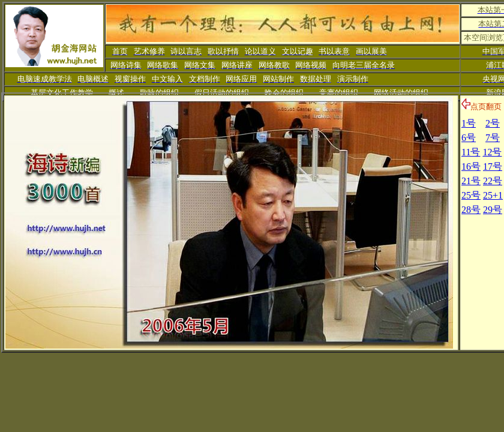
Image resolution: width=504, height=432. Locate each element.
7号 (493, 138)
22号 (493, 181)
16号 (471, 166)
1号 (469, 123)
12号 (492, 152)
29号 (493, 210)
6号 (469, 138)
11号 (471, 152)
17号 (493, 166)
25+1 (493, 195)
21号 (471, 181)
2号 (493, 123)
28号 (471, 210)
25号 (471, 195)
